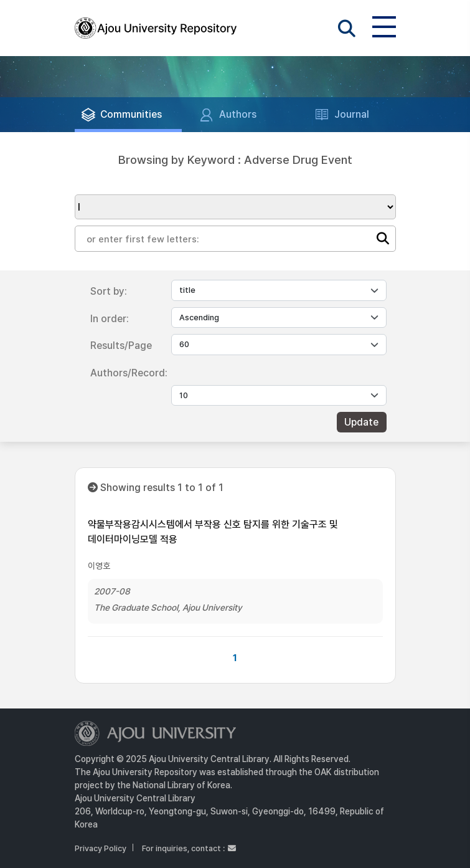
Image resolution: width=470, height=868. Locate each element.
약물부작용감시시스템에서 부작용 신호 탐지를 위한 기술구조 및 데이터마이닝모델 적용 (213, 532)
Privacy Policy (101, 848)
